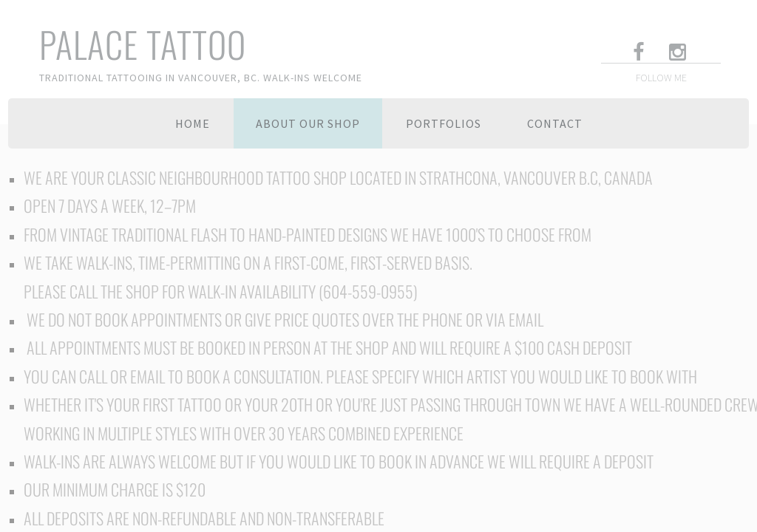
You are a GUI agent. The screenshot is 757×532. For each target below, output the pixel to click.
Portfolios (444, 123)
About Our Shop (308, 123)
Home (193, 123)
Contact (555, 123)
